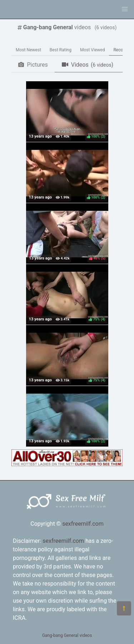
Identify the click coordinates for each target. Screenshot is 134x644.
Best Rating (61, 50)
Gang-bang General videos (67, 635)
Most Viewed (93, 50)
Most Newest (28, 50)
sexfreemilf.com (83, 524)
